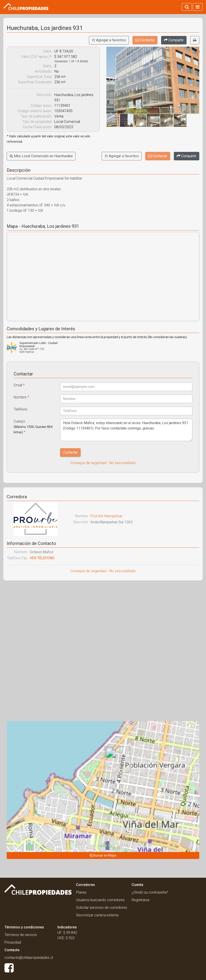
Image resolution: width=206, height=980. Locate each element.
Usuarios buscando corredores (100, 900)
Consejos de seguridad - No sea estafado (103, 463)
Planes (81, 892)
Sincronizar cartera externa (97, 915)
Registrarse (141, 900)
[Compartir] (174, 40)
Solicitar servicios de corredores (102, 908)
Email (19, 385)
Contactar (145, 40)
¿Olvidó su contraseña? (150, 892)
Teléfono (21, 409)
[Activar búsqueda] (187, 7)
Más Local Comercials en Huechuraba (41, 156)
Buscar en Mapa (103, 855)
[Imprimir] (195, 40)
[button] (113, 80)
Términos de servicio (21, 935)
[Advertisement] (103, 616)
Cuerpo (33, 427)
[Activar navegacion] (198, 7)
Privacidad (13, 942)
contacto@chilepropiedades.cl (29, 958)
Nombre (21, 397)
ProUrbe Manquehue (106, 516)
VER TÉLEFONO (42, 558)
